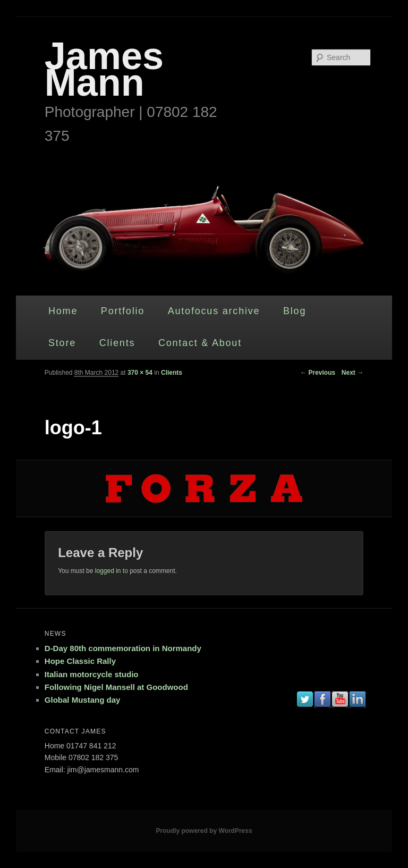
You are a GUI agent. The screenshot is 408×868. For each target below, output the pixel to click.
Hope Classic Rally (80, 661)
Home (63, 311)
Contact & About (200, 343)
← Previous (318, 373)
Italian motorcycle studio (92, 674)
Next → (352, 373)
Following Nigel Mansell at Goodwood (116, 687)
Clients (117, 343)
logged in (108, 571)
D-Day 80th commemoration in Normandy (123, 648)
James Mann (104, 69)
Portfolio (123, 311)
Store (62, 343)
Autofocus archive (214, 311)
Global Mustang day (83, 700)
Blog (295, 311)
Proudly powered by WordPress (204, 831)
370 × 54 (140, 373)
